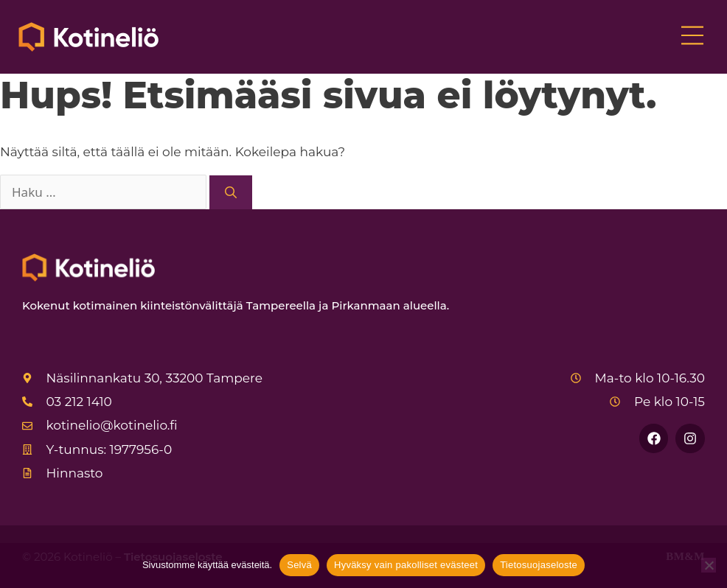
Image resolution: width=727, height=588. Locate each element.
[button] (692, 37)
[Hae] (231, 192)
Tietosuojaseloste (539, 565)
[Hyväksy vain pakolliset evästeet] (709, 565)
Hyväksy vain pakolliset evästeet (406, 565)
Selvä (299, 565)
